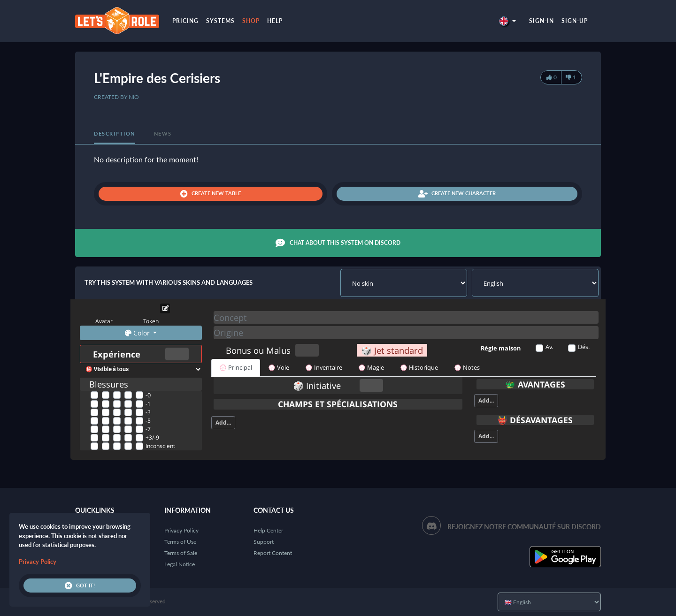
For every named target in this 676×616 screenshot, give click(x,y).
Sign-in (542, 21)
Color (138, 333)
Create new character (457, 194)
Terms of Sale (181, 553)
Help (275, 21)
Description (115, 133)
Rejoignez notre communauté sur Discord (524, 527)
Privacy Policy (181, 530)
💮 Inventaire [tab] (324, 367)
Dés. (584, 347)
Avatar (104, 321)
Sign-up (575, 21)
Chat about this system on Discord (338, 243)
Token (151, 321)
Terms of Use (180, 542)
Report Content (273, 553)
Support (264, 542)
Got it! (80, 586)
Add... (223, 422)
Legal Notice (180, 564)
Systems (220, 21)
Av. (549, 347)
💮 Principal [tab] (236, 367)
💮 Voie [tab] (279, 367)
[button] (507, 21)
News (163, 133)
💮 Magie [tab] (371, 367)
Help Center (268, 530)
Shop (251, 21)
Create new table (211, 194)
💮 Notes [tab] (467, 367)
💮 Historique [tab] (419, 367)
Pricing (185, 21)
